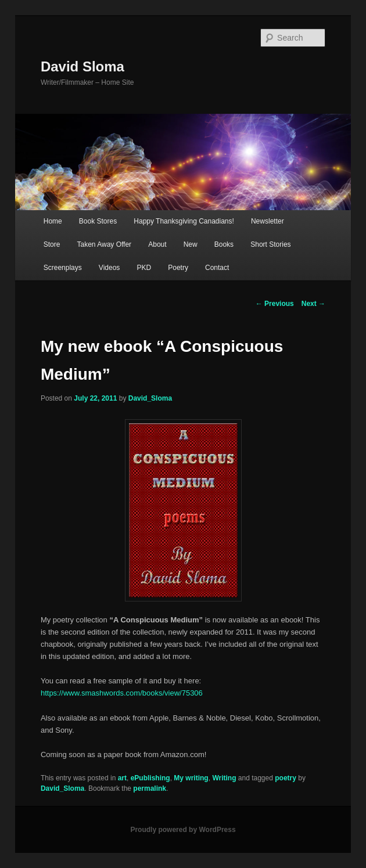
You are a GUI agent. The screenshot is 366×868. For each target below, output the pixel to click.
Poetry (178, 268)
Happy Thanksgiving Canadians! (184, 221)
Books (224, 244)
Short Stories (270, 244)
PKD (144, 268)
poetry (286, 778)
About (157, 244)
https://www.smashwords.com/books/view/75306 (122, 693)
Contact (217, 268)
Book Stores (98, 221)
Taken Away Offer (105, 244)
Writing (224, 778)
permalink (150, 788)
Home (53, 221)
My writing (191, 778)
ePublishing (150, 778)
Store (52, 244)
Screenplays (63, 268)
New (191, 244)
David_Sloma (150, 398)
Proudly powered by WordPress (183, 830)
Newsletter (268, 221)
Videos (109, 268)
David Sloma (82, 66)
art (122, 778)
